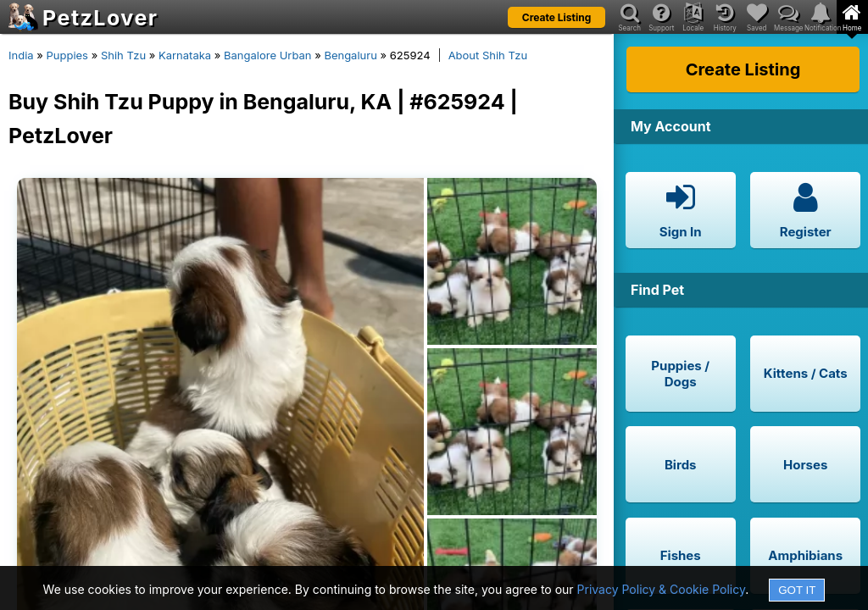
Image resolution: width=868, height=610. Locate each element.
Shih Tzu (123, 55)
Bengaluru (350, 55)
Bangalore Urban (267, 55)
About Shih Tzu (488, 55)
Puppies (67, 55)
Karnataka (185, 55)
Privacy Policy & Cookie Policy (662, 589)
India (21, 55)
